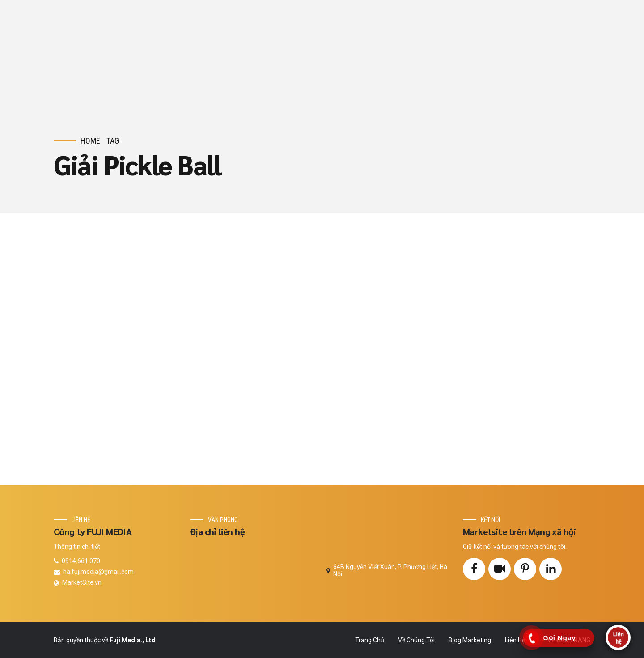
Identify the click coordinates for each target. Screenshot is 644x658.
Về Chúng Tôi (416, 640)
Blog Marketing (470, 640)
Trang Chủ (370, 640)
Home (90, 141)
